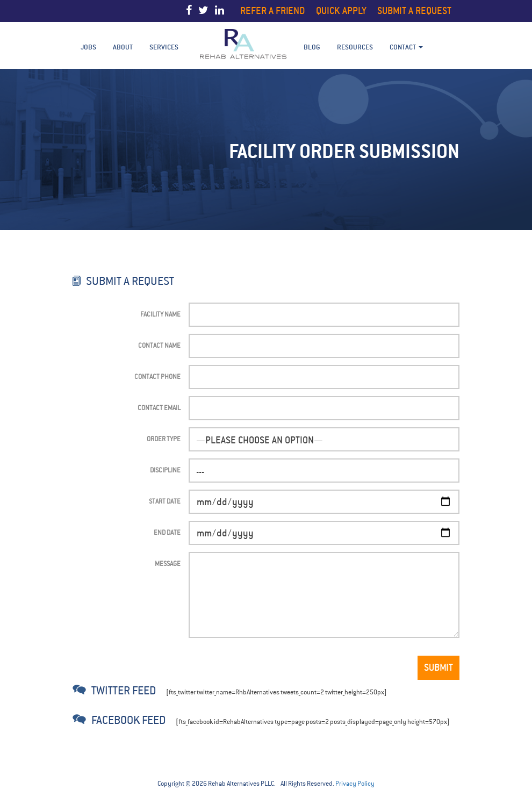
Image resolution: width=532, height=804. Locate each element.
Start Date (165, 501)
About (123, 47)
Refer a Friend (273, 10)
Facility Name (160, 314)
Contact (406, 47)
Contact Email (159, 408)
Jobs (88, 47)
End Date (167, 532)
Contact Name (159, 345)
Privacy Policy (355, 784)
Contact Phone (157, 376)
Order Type (164, 439)
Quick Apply (341, 10)
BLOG (312, 47)
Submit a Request (414, 10)
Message (168, 563)
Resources (355, 47)
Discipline (165, 470)
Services (164, 47)
